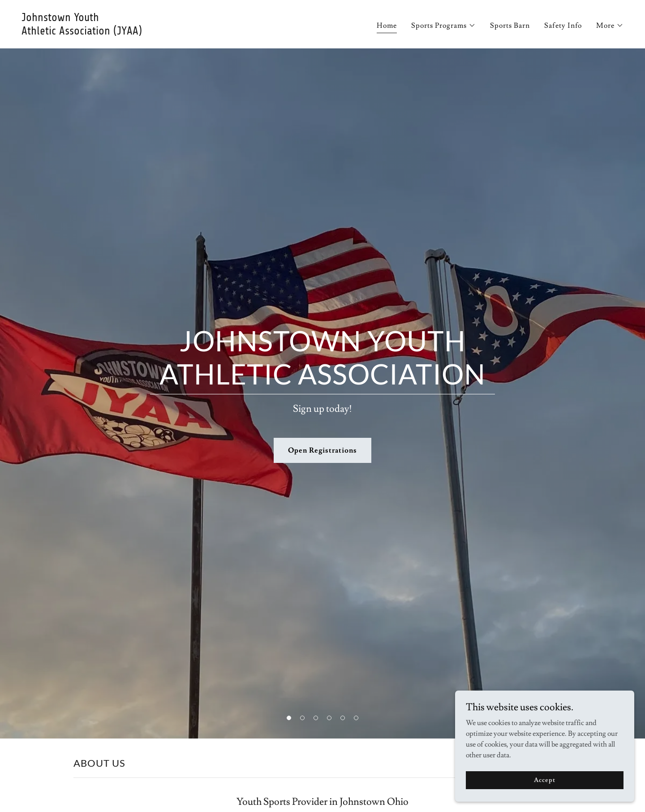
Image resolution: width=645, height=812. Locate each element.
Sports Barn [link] (510, 26)
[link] (168, 32)
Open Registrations (322, 450)
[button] (443, 26)
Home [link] (387, 26)
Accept (544, 780)
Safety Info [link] (563, 26)
